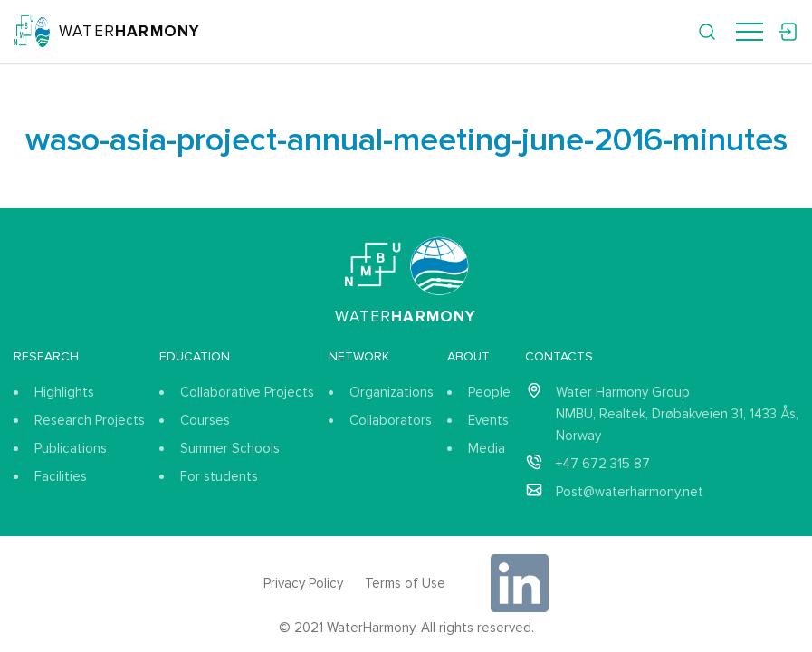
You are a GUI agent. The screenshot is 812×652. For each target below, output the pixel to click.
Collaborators (391, 420)
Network (359, 356)
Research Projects (90, 420)
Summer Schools (230, 448)
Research (46, 356)
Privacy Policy (303, 583)
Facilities (61, 476)
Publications (71, 448)
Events (488, 420)
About (468, 356)
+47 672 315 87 (603, 464)
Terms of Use (405, 583)
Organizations (392, 392)
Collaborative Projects (247, 392)
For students (219, 476)
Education (195, 356)
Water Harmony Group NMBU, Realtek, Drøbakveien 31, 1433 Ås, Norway (677, 414)
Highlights (64, 392)
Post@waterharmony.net (630, 492)
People (489, 392)
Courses (205, 420)
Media (487, 448)
